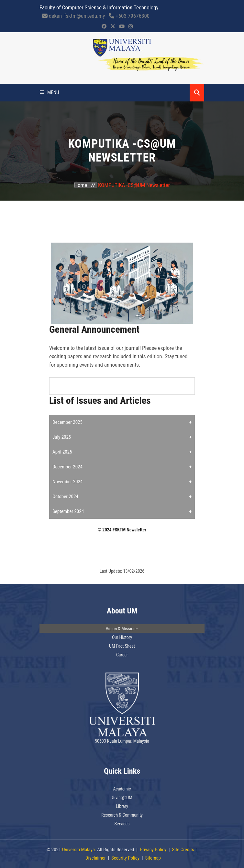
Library (122, 806)
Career (122, 655)
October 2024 (65, 497)
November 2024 (67, 482)
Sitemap (153, 858)
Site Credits (183, 850)
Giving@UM (122, 798)
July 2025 (62, 437)
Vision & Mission (121, 629)
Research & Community (122, 815)
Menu (50, 92)
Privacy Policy (153, 850)
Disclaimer (96, 858)
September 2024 (68, 511)
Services (122, 824)
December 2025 (67, 422)
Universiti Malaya (78, 850)
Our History (122, 637)
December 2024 (67, 467)
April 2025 (62, 452)
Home (81, 185)
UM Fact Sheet (122, 646)
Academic (122, 789)
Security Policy (125, 858)
